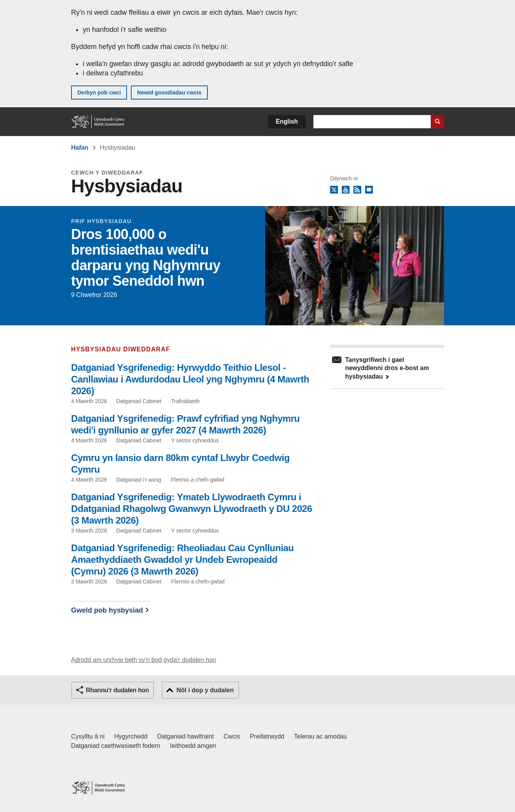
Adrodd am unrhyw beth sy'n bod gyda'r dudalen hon (144, 660)
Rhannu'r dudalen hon (117, 690)
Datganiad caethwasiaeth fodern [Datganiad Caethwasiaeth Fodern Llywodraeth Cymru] (116, 746)
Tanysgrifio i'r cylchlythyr (369, 190)
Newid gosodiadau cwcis (169, 93)
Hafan (80, 148)
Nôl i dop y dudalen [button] (205, 690)
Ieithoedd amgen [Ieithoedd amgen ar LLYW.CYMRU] (193, 746)
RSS (357, 190)
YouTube (346, 190)
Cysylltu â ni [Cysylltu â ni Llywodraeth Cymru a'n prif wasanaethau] (88, 736)
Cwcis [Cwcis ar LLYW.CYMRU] (232, 736)
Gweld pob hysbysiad (107, 610)
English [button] (287, 121)
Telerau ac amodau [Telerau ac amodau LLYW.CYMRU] (320, 736)
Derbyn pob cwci (99, 93)
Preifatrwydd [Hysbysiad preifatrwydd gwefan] (267, 736)
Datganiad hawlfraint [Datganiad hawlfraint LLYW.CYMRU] (186, 736)
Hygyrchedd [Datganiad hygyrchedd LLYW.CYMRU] (131, 736)
